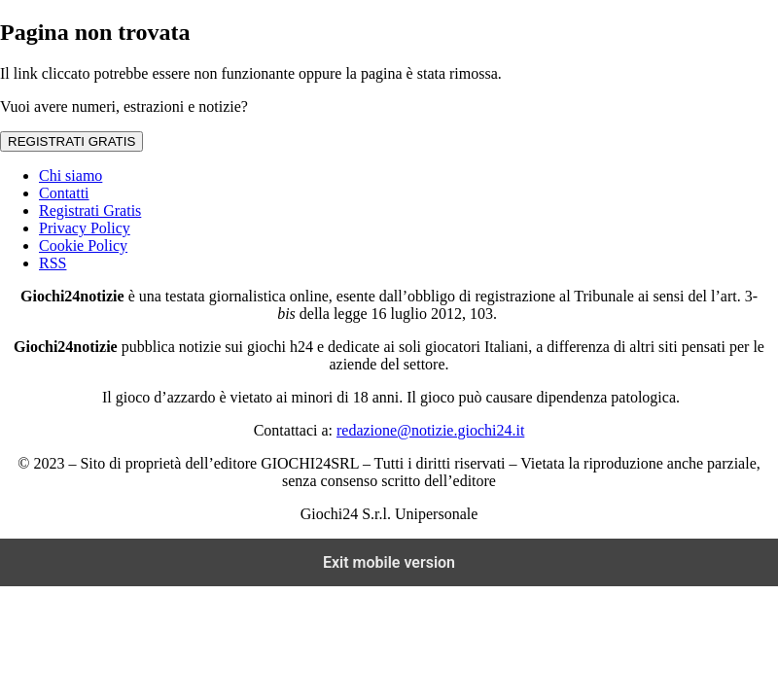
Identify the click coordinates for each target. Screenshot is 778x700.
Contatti (64, 193)
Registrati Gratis (90, 210)
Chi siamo (71, 175)
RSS (53, 263)
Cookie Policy (83, 245)
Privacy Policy (85, 228)
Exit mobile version (389, 562)
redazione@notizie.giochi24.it (430, 430)
